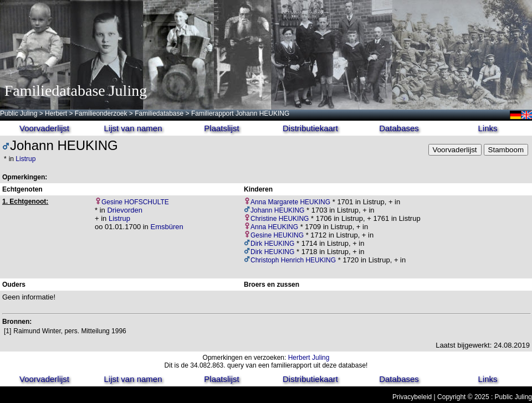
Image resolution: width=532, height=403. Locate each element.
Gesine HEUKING (277, 235)
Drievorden (125, 210)
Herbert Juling (309, 358)
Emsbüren (167, 227)
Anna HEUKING (274, 227)
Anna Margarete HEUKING (290, 202)
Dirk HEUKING (272, 244)
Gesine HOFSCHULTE (135, 202)
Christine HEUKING (280, 219)
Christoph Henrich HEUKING (293, 260)
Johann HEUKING (277, 210)
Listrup (25, 159)
